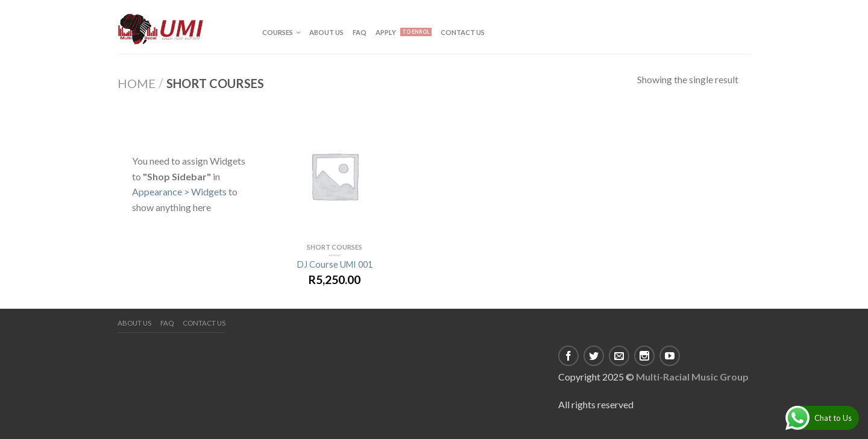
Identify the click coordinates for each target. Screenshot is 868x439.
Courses (278, 32)
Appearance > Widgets (179, 191)
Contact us (463, 32)
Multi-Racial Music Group (692, 377)
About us (326, 32)
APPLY (386, 32)
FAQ (360, 32)
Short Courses (335, 247)
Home (137, 83)
